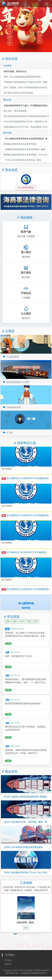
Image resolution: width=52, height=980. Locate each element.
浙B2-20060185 (12, 973)
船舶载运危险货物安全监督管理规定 (20, 144)
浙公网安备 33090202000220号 (34, 973)
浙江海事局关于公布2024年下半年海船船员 (27, 552)
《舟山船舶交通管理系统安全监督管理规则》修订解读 (27, 139)
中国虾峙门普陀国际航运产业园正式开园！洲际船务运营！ (27, 82)
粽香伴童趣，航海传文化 (15, 71)
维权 (8, 621)
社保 (22, 621)
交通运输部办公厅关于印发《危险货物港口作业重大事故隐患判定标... (27, 127)
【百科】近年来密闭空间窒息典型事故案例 (23, 847)
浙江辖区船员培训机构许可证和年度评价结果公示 (27, 116)
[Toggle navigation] (46, 4)
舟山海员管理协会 (26, 187)
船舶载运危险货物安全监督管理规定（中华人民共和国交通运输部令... (27, 155)
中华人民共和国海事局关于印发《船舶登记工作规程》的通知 (27, 122)
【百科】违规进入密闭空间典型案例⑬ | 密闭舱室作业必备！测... (26, 797)
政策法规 (7, 133)
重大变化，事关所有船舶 (15, 111)
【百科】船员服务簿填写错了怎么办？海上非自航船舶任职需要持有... (26, 872)
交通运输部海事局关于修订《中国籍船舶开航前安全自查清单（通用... (27, 106)
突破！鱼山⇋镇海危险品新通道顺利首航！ (23, 77)
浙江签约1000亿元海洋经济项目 (18, 93)
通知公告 (7, 100)
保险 (29, 621)
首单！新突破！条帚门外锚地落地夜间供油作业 (25, 87)
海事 (15, 621)
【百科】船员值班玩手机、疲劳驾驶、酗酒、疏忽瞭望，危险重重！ (26, 822)
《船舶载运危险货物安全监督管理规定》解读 (24, 149)
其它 (36, 621)
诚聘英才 (8, 964)
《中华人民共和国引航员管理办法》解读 (22, 160)
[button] (15, 934)
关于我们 (8, 960)
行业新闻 (7, 66)
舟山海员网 (28, 970)
